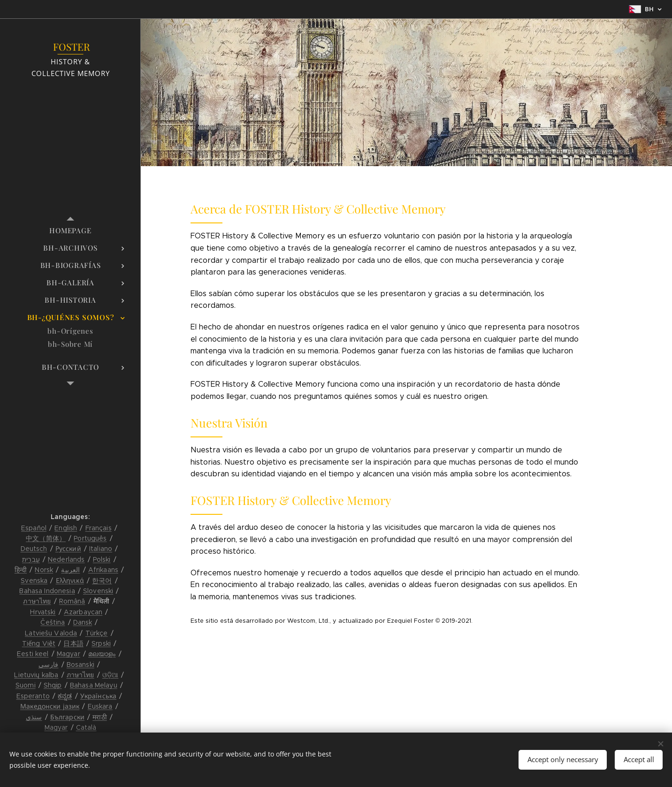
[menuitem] (70, 231)
